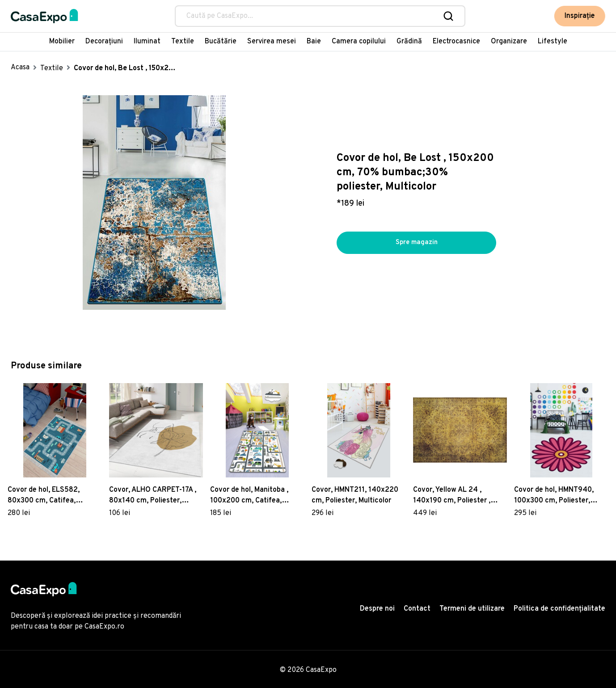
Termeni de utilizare (472, 609)
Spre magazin (417, 243)
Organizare (509, 42)
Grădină (409, 42)
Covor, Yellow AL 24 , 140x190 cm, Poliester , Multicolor (452, 496)
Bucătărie (221, 42)
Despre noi (377, 609)
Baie (314, 42)
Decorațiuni (104, 42)
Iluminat (147, 42)
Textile (183, 42)
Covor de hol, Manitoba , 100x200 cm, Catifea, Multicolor (249, 496)
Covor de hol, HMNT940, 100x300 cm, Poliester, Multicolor (554, 496)
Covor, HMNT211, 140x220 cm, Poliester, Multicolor (355, 495)
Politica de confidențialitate (559, 609)
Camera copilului (359, 42)
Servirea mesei (272, 42)
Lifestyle (553, 42)
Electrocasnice (456, 42)
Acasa (20, 68)
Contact (417, 609)
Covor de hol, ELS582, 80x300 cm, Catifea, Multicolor (44, 496)
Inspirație (581, 16)
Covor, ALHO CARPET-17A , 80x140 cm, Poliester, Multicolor (153, 496)
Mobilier (62, 42)
